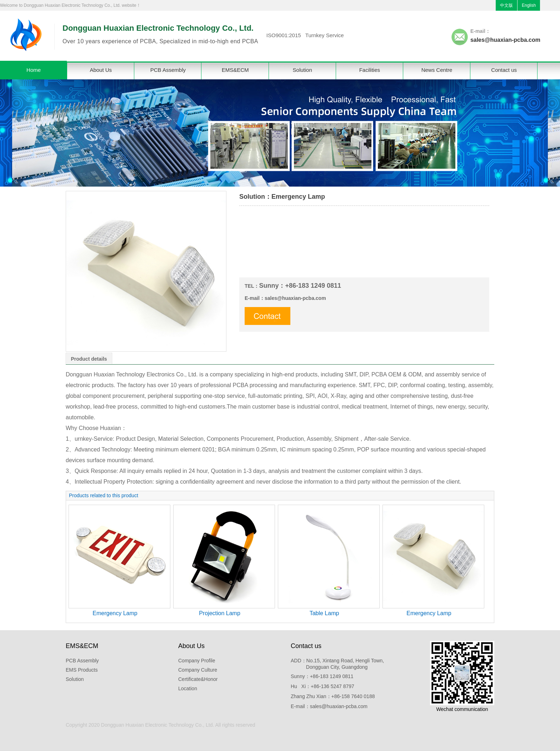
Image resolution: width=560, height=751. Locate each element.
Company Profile (197, 661)
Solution (302, 70)
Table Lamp (324, 613)
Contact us (504, 70)
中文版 (506, 5)
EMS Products (82, 670)
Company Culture (198, 670)
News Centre (437, 70)
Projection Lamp (220, 613)
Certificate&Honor (198, 679)
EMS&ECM (235, 70)
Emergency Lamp (115, 613)
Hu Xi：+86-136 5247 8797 (322, 686)
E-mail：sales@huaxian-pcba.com (329, 706)
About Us (101, 70)
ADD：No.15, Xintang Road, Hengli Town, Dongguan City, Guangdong (337, 664)
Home (34, 70)
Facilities (370, 70)
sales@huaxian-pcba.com (505, 40)
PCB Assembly (168, 70)
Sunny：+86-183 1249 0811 (322, 676)
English (529, 5)
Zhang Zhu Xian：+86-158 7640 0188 (333, 696)
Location (188, 688)
